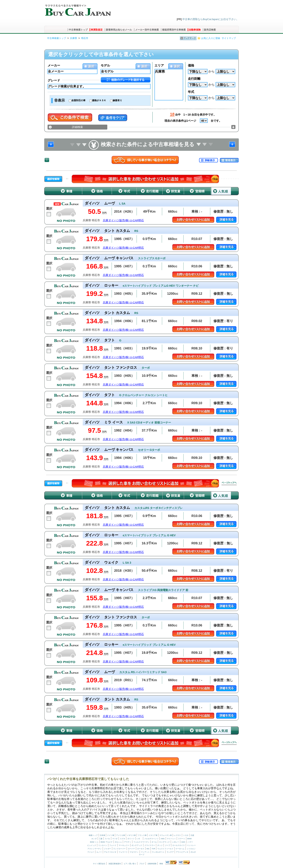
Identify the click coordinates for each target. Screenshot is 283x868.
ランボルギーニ (158, 852)
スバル (107, 839)
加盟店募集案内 (115, 864)
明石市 (85, 38)
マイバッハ (171, 839)
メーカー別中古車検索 (147, 30)
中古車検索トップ (78, 30)
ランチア (170, 852)
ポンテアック (137, 845)
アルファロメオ (110, 852)
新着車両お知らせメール (119, 30)
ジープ (168, 845)
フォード (113, 845)
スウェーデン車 (166, 835)
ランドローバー (119, 849)
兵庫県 (74, 38)
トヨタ (186, 835)
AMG (163, 839)
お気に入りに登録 (211, 38)
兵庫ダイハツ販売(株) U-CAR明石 (123, 220)
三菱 (101, 839)
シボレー (175, 842)
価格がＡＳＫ (99, 100)
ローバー (131, 849)
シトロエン (191, 849)
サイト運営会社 (99, 864)
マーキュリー (124, 845)
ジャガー (108, 849)
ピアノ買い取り (130, 864)
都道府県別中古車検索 (174, 30)
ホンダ (94, 839)
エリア (159, 65)
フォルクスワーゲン (141, 842)
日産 (192, 835)
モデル (105, 65)
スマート (182, 839)
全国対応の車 (78, 100)
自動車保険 (195, 30)
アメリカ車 (121, 835)
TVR (153, 849)
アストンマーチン (95, 849)
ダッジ (160, 845)
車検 (161, 864)
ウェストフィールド (165, 849)
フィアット (145, 852)
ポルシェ (118, 842)
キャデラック (164, 842)
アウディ (128, 842)
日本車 (103, 835)
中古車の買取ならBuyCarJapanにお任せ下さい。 (211, 19)
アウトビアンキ (182, 852)
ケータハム (180, 849)
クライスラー (150, 845)
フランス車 (142, 835)
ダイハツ (131, 839)
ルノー (99, 852)
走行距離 (194, 79)
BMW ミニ (94, 842)
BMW (189, 839)
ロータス (141, 849)
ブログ (142, 864)
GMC (183, 842)
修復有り (117, 100)
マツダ (115, 839)
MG (148, 849)
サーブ (142, 855)
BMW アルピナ (107, 842)
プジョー (91, 852)
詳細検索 (77, 127)
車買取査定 (97, 30)
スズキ (123, 839)
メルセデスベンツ (151, 839)
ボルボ (193, 852)
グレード (54, 80)
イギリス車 (132, 835)
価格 (191, 65)
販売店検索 (210, 30)
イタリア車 (153, 835)
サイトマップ (229, 38)
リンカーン (103, 845)
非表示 (60, 100)
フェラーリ (123, 852)
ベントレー (191, 845)
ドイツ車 (111, 835)
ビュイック (92, 845)
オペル (154, 842)
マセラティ (134, 852)
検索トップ (93, 835)
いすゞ (139, 839)
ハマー (190, 842)
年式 (191, 92)
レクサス (177, 835)
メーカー (54, 65)
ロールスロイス (179, 845)
